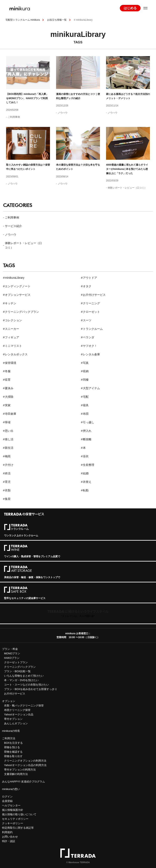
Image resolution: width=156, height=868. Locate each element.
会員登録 (7, 801)
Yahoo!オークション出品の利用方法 (25, 765)
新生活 (9, 448)
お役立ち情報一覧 (57, 20)
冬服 (8, 371)
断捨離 (87, 439)
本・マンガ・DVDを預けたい (21, 680)
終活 (8, 473)
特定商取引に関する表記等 (18, 828)
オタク (87, 286)
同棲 (86, 380)
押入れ (87, 431)
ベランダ (89, 337)
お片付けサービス (94, 295)
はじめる (130, 8)
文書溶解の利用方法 (16, 774)
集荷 (8, 499)
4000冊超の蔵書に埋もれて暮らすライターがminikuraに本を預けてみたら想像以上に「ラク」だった (127, 169)
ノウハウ (63, 113)
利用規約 (7, 832)
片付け (9, 465)
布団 (86, 414)
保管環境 (11, 363)
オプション (9, 701)
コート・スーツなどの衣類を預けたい (27, 685)
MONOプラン (12, 653)
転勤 (86, 490)
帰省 (8, 422)
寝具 (86, 405)
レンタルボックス (16, 354)
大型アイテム (91, 388)
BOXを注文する (13, 743)
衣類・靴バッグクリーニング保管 (24, 706)
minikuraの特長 (11, 731)
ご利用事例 (14, 117)
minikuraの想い (11, 789)
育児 (8, 482)
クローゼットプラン (16, 662)
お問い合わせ (10, 837)
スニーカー (12, 329)
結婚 (86, 473)
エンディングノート (18, 286)
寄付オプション (13, 719)
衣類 (8, 490)
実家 (8, 405)
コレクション (13, 320)
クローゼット (91, 312)
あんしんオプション (16, 723)
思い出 (9, 431)
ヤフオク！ (90, 346)
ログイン (7, 797)
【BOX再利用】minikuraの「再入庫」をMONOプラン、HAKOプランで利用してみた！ (27, 98)
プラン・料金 (10, 649)
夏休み (9, 388)
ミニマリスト (13, 346)
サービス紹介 (13, 226)
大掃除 (9, 397)
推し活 (9, 439)
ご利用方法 (9, 738)
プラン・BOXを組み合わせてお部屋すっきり (31, 689)
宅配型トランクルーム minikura (23, 20)
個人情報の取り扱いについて (19, 814)
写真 (86, 363)
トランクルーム (93, 329)
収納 (86, 371)
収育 (8, 380)
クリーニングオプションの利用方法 (25, 761)
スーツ (87, 320)
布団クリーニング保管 (17, 710)
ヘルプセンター (11, 805)
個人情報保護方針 (13, 810)
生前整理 (89, 465)
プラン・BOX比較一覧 (17, 671)
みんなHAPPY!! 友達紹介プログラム (23, 782)
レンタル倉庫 (91, 354)
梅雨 (8, 456)
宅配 (86, 397)
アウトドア (90, 278)
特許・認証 (9, 841)
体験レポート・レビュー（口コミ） (127, 188)
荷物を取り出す (13, 756)
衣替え (87, 482)
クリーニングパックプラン (22, 312)
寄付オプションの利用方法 (20, 770)
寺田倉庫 (11, 414)
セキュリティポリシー (15, 819)
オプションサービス (18, 295)
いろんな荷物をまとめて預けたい (24, 676)
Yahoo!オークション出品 (19, 714)
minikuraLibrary (15, 278)
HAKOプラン (12, 658)
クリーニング (91, 303)
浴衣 (86, 456)
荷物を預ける (12, 747)
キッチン (11, 303)
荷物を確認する (13, 752)
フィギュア (12, 337)
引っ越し (89, 422)
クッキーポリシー (13, 823)
